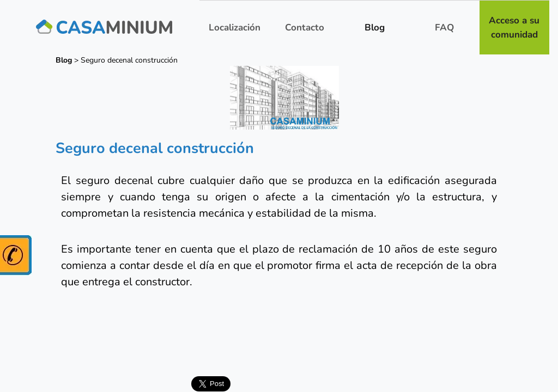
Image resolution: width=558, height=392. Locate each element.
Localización (235, 27)
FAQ (444, 27)
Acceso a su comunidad (514, 27)
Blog (375, 27)
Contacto (305, 27)
